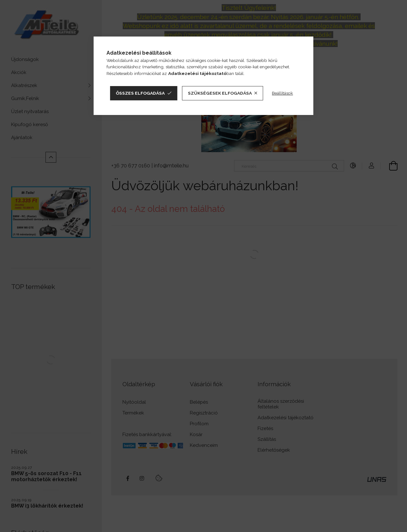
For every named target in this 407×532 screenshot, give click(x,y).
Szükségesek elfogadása (220, 93)
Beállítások (282, 93)
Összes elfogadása (140, 93)
